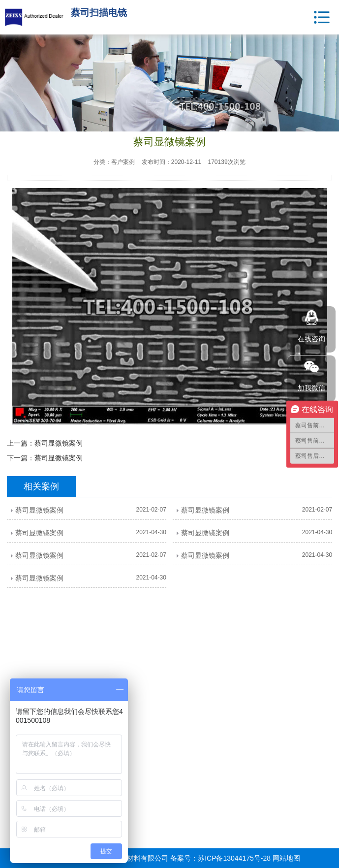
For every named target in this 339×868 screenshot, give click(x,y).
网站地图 (286, 858)
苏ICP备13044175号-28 (234, 858)
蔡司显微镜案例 (59, 443)
